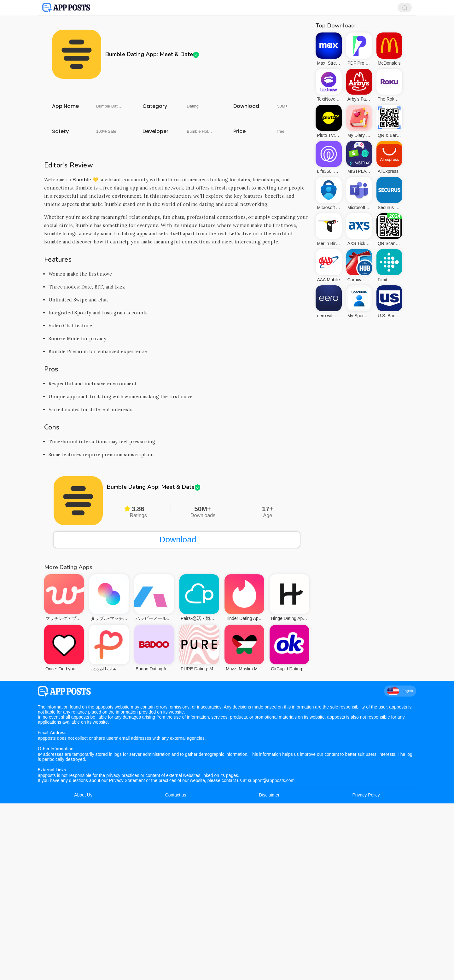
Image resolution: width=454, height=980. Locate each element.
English (400, 868)
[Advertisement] (177, 137)
